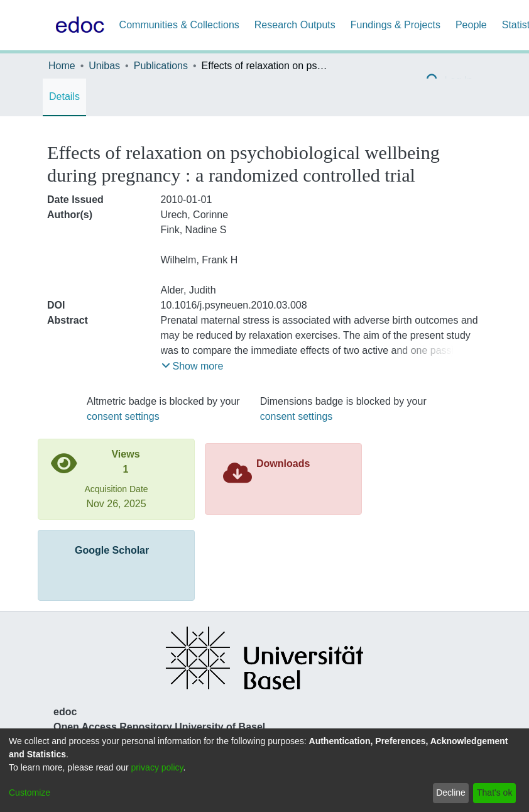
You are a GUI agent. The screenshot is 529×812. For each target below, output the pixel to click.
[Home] (77, 25)
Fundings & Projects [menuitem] (395, 25)
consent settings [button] (123, 416)
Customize (30, 793)
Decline (451, 793)
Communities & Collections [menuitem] (179, 25)
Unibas (104, 66)
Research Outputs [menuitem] (295, 25)
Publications (161, 66)
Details (64, 96)
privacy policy (157, 767)
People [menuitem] (471, 25)
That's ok (494, 793)
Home (62, 66)
